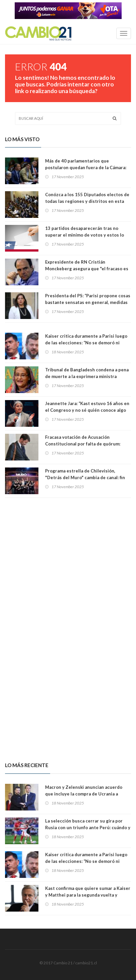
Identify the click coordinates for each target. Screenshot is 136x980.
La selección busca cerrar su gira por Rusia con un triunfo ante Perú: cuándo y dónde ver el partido (88, 828)
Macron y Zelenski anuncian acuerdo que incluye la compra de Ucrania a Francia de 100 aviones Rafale (84, 794)
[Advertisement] (68, 562)
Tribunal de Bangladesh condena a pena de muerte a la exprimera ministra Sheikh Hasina (87, 376)
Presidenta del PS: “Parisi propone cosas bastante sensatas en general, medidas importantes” (88, 302)
